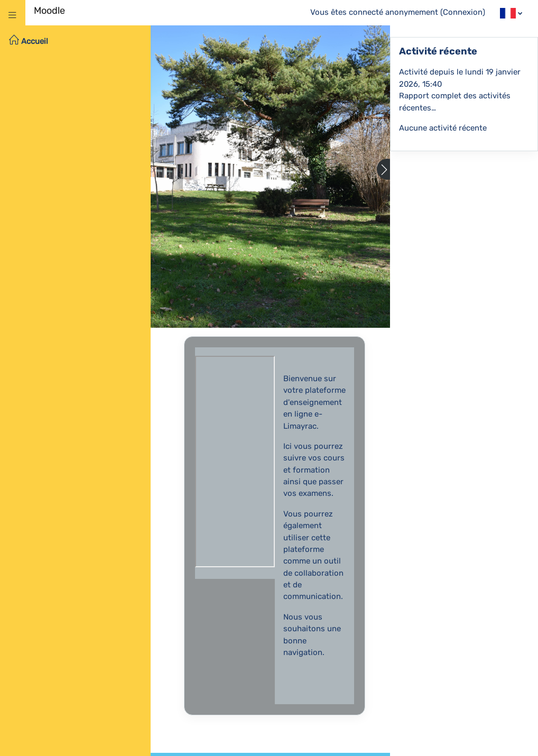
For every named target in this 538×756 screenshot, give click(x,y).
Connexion (463, 12)
